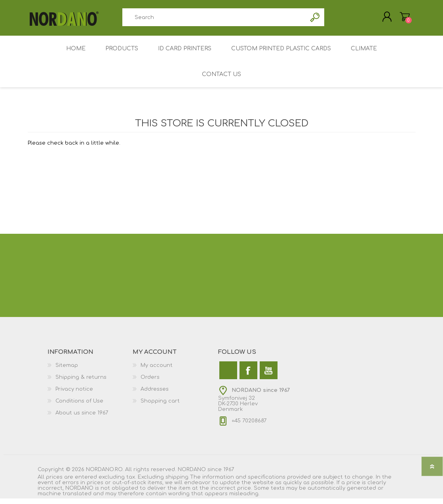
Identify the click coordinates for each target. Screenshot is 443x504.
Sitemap (67, 371)
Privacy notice (74, 395)
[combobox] (215, 20)
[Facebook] (248, 376)
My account (157, 371)
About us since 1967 (82, 418)
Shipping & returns (81, 383)
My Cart (397, 19)
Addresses (155, 395)
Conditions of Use (79, 407)
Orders (150, 383)
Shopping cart (160, 407)
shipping (177, 483)
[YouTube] (269, 376)
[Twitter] (228, 376)
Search (315, 20)
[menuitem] (90, 371)
